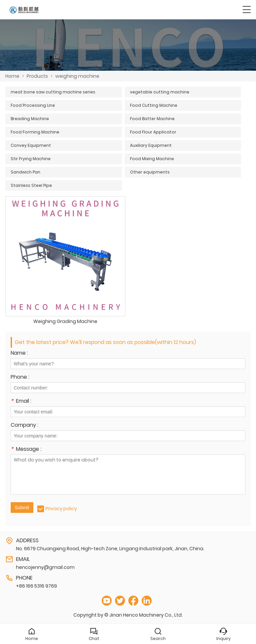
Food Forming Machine (35, 132)
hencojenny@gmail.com (45, 567)
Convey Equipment (31, 145)
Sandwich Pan (25, 172)
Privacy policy (61, 509)
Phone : (20, 378)
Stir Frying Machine (31, 159)
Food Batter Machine (152, 119)
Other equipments (150, 172)
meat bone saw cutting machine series (53, 92)
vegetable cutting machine (160, 92)
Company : (24, 426)
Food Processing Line (33, 105)
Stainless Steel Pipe (31, 185)
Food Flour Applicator (153, 132)
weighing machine (77, 76)
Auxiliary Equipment (151, 145)
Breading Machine (30, 119)
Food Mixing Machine (152, 159)
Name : (19, 354)
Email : (21, 402)
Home (12, 76)
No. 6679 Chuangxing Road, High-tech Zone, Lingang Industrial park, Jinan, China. (110, 549)
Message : (26, 450)
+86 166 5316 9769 (36, 586)
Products (37, 76)
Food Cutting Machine (154, 105)
